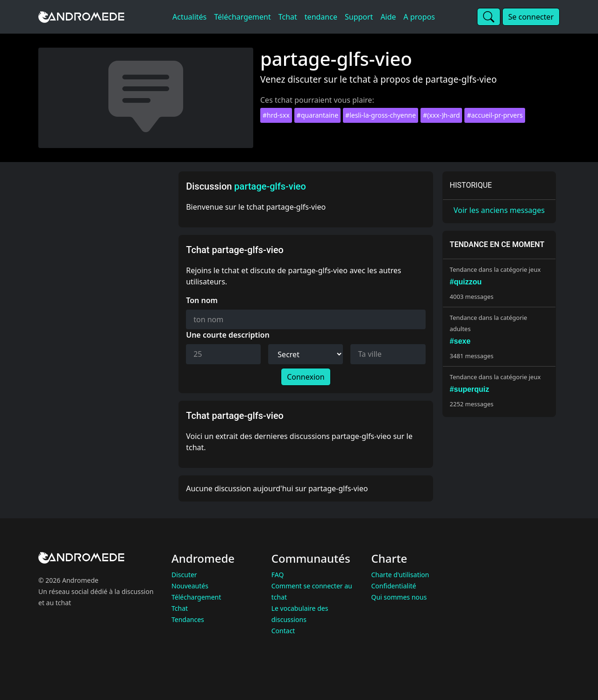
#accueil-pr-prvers (495, 115)
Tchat (180, 608)
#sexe (460, 341)
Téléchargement (196, 597)
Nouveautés (190, 586)
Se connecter (531, 17)
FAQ (278, 575)
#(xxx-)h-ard (441, 115)
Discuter (184, 575)
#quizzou (466, 282)
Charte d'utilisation (400, 575)
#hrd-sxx (276, 115)
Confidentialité (394, 586)
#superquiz (470, 389)
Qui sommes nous (399, 597)
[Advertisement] (106, 311)
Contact (283, 631)
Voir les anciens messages (499, 210)
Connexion (306, 377)
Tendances (188, 619)
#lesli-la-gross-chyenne (381, 115)
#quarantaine (317, 115)
